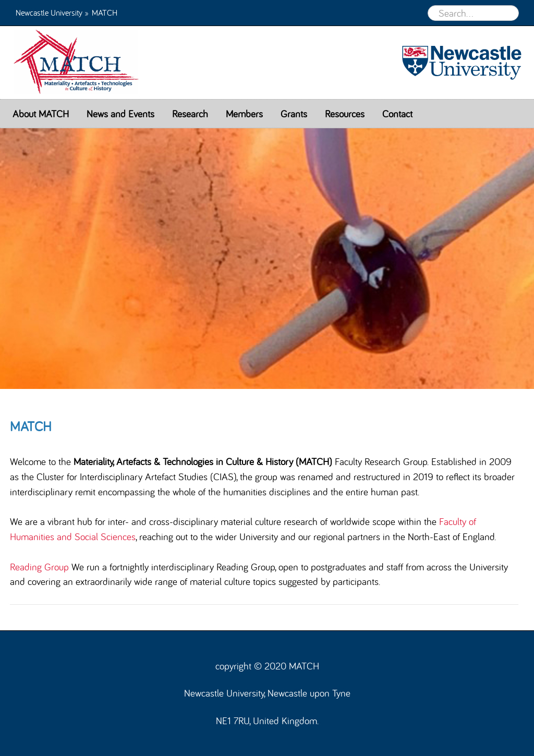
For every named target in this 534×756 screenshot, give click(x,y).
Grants (294, 114)
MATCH (65, 63)
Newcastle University (49, 12)
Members (244, 114)
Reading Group (39, 567)
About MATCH (41, 114)
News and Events (120, 114)
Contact (397, 114)
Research (190, 114)
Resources (345, 114)
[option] (267, 259)
